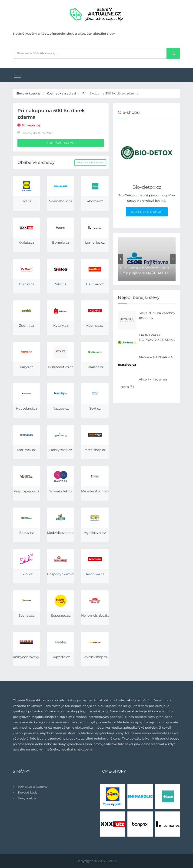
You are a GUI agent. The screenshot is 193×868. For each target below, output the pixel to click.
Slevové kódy (27, 792)
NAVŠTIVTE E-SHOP (147, 212)
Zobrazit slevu (61, 143)
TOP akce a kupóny (32, 787)
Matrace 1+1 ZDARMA (156, 357)
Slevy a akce (27, 798)
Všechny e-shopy (90, 163)
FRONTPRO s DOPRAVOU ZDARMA (157, 337)
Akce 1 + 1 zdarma (153, 379)
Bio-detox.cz (147, 187)
